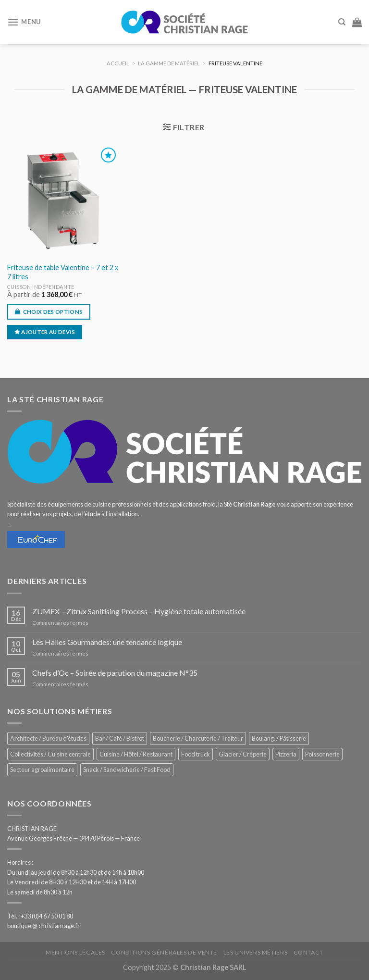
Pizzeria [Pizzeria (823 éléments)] (286, 754)
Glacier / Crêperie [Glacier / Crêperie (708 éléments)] (243, 754)
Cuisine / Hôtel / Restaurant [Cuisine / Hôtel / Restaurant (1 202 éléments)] (136, 754)
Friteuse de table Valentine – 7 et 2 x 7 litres (63, 272)
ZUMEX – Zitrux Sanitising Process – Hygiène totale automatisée (139, 611)
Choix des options (53, 312)
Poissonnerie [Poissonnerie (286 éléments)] (322, 754)
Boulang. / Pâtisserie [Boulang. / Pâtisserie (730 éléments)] (279, 738)
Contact (308, 952)
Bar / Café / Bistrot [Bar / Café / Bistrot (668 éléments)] (120, 738)
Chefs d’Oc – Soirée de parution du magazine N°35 (115, 673)
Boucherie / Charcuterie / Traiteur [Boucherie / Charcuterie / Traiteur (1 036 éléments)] (198, 738)
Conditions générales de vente (164, 952)
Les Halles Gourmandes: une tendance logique (107, 642)
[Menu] (24, 22)
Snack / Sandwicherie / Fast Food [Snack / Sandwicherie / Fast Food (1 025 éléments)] (127, 769)
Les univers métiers (256, 952)
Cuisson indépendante (41, 287)
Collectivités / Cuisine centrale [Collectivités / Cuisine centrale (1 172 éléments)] (50, 754)
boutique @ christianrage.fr (43, 926)
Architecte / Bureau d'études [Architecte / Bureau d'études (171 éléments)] (48, 738)
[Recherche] (342, 22)
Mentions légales (75, 952)
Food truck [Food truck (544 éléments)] (196, 754)
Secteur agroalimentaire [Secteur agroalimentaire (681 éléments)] (42, 769)
